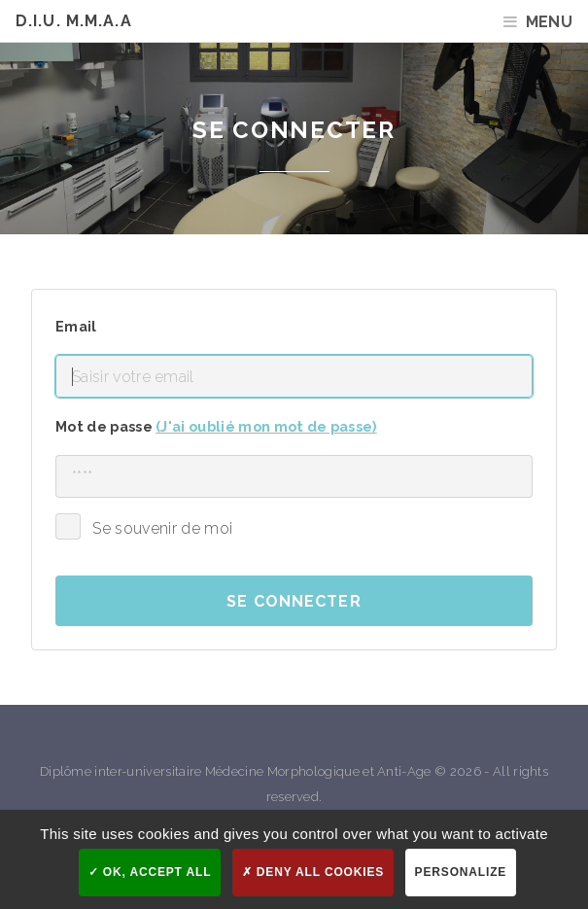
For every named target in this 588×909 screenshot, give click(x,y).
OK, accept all (150, 872)
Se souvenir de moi (162, 528)
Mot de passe (216, 426)
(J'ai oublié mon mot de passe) (266, 426)
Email (76, 326)
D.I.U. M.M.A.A (74, 21)
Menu (549, 22)
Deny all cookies (313, 872)
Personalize (461, 872)
